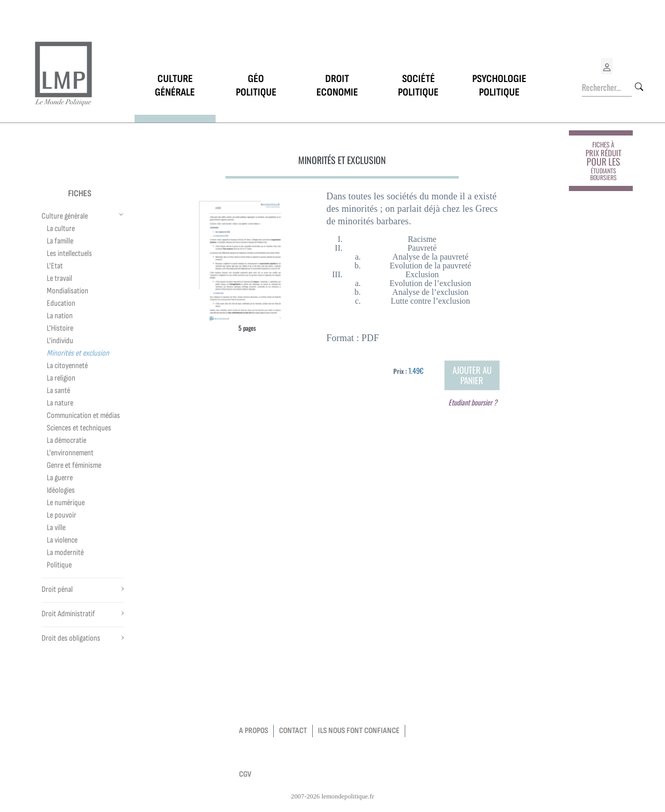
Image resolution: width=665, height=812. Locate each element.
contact (293, 731)
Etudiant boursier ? (473, 402)
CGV (245, 774)
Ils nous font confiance (359, 731)
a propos (254, 731)
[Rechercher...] (607, 88)
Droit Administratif (68, 614)
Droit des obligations (71, 638)
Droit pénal (57, 590)
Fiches (80, 193)
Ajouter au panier (472, 375)
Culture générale (65, 216)
